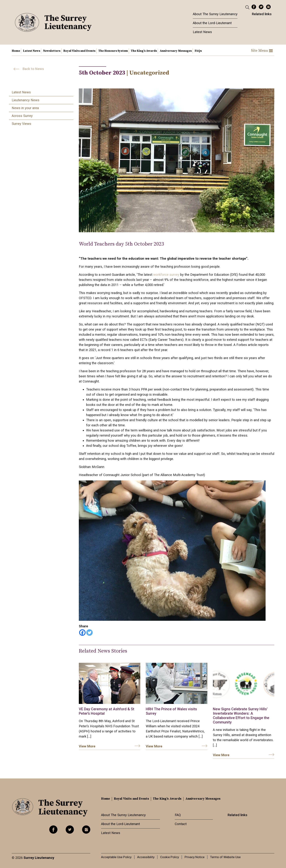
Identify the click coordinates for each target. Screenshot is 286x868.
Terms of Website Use (225, 857)
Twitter (261, 7)
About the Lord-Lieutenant (212, 23)
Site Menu (262, 51)
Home (16, 51)
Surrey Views (21, 124)
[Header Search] (248, 7)
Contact (181, 824)
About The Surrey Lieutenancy (215, 14)
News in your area (25, 108)
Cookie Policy (170, 857)
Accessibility (146, 857)
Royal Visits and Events (79, 51)
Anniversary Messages (176, 51)
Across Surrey (22, 116)
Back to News (33, 69)
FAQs (198, 51)
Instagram (268, 7)
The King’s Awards (144, 51)
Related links (262, 14)
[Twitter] (89, 633)
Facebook (254, 7)
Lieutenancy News (26, 100)
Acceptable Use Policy (116, 857)
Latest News (202, 32)
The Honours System (113, 51)
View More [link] (87, 746)
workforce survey (166, 275)
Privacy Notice (195, 857)
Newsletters (52, 51)
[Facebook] (82, 633)
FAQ (178, 815)
